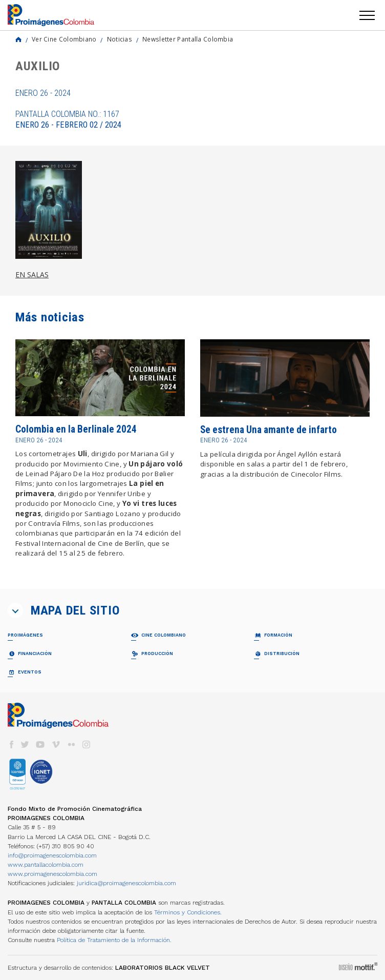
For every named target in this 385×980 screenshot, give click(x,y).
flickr (71, 744)
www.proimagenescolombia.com (52, 874)
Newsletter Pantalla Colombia (188, 39)
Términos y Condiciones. (188, 912)
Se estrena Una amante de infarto (269, 430)
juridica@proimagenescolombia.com (126, 883)
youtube (40, 744)
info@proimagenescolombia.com (52, 855)
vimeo (56, 744)
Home (18, 39)
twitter (25, 744)
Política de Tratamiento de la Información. (114, 940)
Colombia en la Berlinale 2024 (76, 429)
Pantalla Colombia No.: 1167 (68, 119)
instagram (87, 744)
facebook (11, 744)
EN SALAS (32, 274)
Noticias (120, 39)
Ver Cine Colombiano (64, 39)
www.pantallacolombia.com (46, 865)
